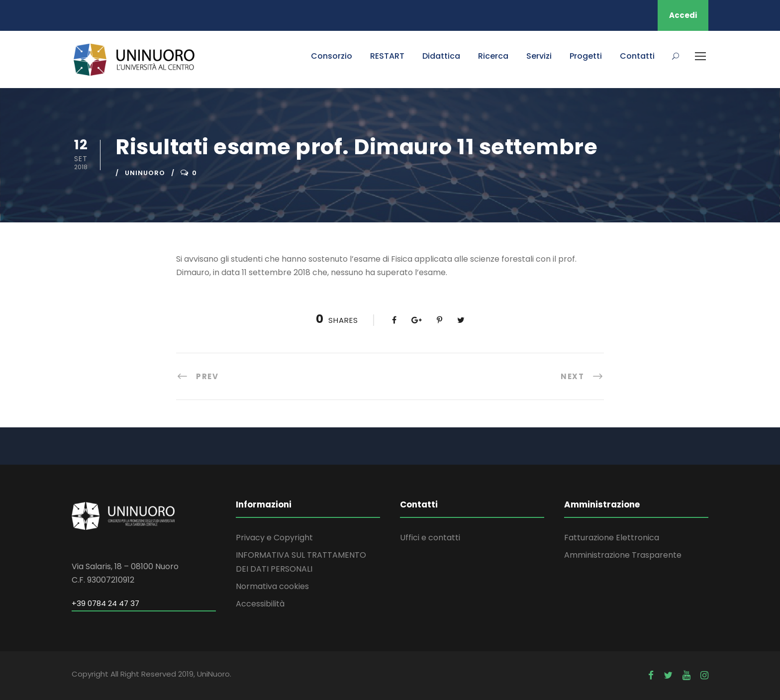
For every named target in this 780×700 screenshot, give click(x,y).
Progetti (586, 56)
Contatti (637, 56)
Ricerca (493, 56)
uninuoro (145, 173)
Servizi (539, 56)
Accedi (683, 15)
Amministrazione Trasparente (623, 555)
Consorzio (332, 56)
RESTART (387, 56)
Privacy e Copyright (274, 538)
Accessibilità (260, 604)
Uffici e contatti (430, 538)
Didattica (441, 56)
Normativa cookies (272, 586)
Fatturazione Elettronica (612, 538)
